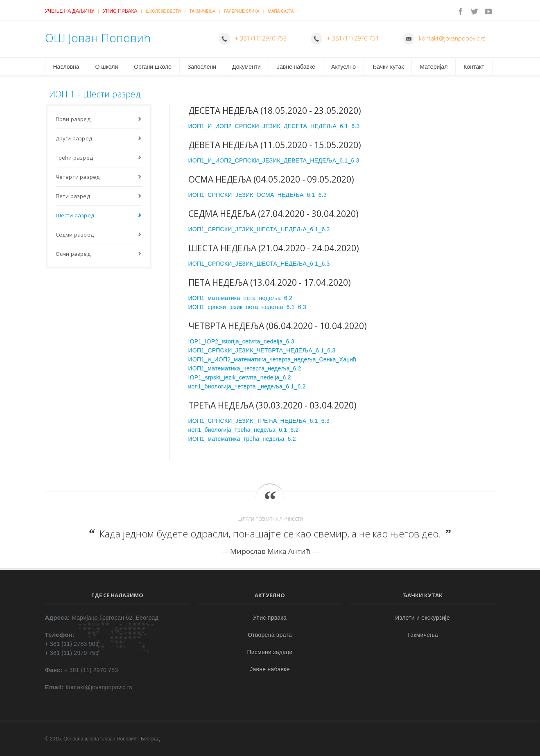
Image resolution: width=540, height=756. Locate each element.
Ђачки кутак (388, 67)
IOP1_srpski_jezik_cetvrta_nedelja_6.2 (240, 377)
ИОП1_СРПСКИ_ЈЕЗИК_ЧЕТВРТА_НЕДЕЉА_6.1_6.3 (262, 350)
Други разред (74, 138)
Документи (246, 67)
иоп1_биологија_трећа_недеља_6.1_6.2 (244, 430)
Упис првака (120, 11)
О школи (106, 67)
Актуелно (343, 67)
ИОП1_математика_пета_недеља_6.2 (240, 298)
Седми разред (75, 235)
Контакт (474, 67)
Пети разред (73, 196)
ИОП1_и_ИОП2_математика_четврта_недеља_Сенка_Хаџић (272, 359)
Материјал (434, 67)
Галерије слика (242, 11)
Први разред (73, 119)
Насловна (66, 67)
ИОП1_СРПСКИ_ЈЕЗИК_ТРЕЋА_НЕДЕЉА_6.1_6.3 (259, 421)
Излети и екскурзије (422, 618)
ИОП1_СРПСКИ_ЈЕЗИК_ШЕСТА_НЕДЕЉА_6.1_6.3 (259, 229)
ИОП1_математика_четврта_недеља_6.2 (245, 368)
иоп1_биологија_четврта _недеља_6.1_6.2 (247, 386)
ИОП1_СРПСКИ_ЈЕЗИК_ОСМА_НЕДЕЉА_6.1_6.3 (258, 195)
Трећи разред (74, 158)
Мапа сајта (281, 11)
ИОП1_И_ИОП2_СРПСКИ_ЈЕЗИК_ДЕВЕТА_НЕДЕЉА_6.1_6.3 (274, 160)
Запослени (202, 67)
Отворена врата (270, 635)
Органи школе (153, 67)
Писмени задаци (270, 652)
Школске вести (163, 11)
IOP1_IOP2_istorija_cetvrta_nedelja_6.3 (241, 341)
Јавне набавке (296, 67)
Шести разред (75, 215)
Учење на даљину (70, 11)
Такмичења (203, 11)
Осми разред (73, 254)
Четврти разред (78, 177)
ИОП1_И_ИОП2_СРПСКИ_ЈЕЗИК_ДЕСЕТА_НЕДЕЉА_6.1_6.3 (274, 126)
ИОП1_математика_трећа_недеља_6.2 (242, 439)
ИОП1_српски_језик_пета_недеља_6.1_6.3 (247, 307)
